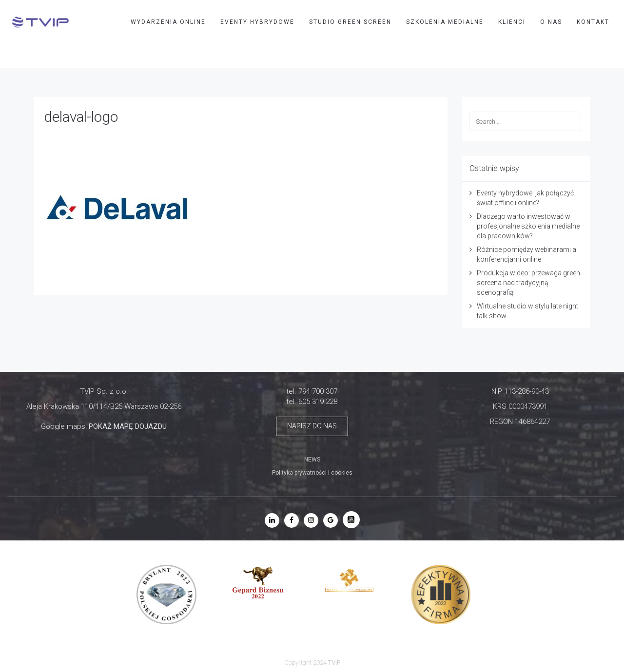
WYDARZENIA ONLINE (168, 22)
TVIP (562, 56)
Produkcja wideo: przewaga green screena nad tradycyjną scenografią (528, 283)
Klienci (512, 22)
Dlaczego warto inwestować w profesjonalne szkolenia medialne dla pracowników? (528, 226)
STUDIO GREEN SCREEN (350, 22)
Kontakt (593, 22)
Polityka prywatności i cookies (312, 473)
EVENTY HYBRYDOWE (257, 22)
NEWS (312, 460)
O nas (551, 22)
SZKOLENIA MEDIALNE (445, 22)
